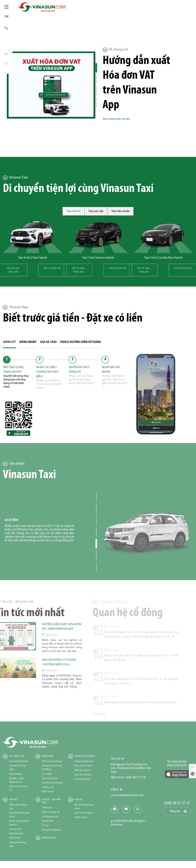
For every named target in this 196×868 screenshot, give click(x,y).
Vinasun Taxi (15, 178)
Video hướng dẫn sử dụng (81, 342)
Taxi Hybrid (73, 211)
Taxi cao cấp (96, 211)
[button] (96, 68)
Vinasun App (16, 307)
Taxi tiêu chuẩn (120, 211)
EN (6, 17)
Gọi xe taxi (48, 342)
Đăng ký (9, 342)
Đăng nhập (28, 342)
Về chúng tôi (115, 50)
